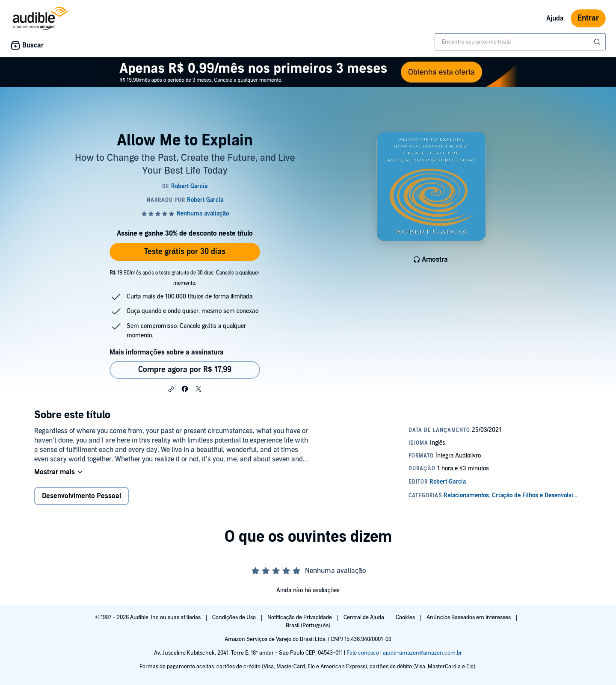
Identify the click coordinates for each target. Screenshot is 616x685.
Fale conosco (363, 653)
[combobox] (520, 42)
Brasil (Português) (308, 626)
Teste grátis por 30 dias (185, 252)
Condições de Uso (235, 617)
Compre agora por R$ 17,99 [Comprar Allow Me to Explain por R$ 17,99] (185, 370)
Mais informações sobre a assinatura (167, 352)
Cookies (406, 617)
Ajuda (555, 18)
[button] (171, 389)
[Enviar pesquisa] (598, 42)
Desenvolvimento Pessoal (81, 496)
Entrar (588, 18)
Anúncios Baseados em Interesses (469, 617)
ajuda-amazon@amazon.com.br (422, 653)
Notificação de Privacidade (301, 617)
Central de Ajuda (364, 617)
